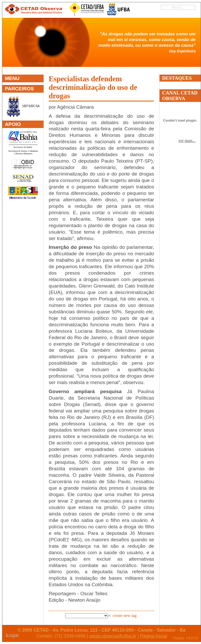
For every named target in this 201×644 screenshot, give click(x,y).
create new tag (124, 615)
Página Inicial (153, 636)
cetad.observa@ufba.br (113, 636)
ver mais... (187, 141)
